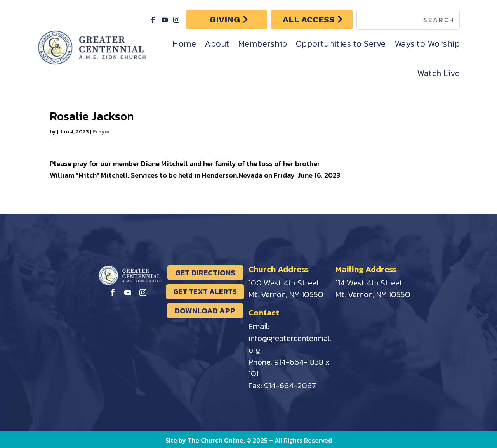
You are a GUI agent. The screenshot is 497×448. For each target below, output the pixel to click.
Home (184, 44)
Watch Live (438, 73)
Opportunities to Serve (341, 44)
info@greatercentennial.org (290, 344)
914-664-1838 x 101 (289, 368)
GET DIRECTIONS (205, 273)
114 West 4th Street (369, 283)
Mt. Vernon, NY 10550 (286, 294)
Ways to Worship (427, 44)
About (217, 44)
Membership (263, 44)
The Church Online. (217, 440)
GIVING (225, 20)
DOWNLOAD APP (205, 311)
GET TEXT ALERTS (205, 291)
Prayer (101, 132)
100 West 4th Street (284, 283)
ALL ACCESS (309, 20)
